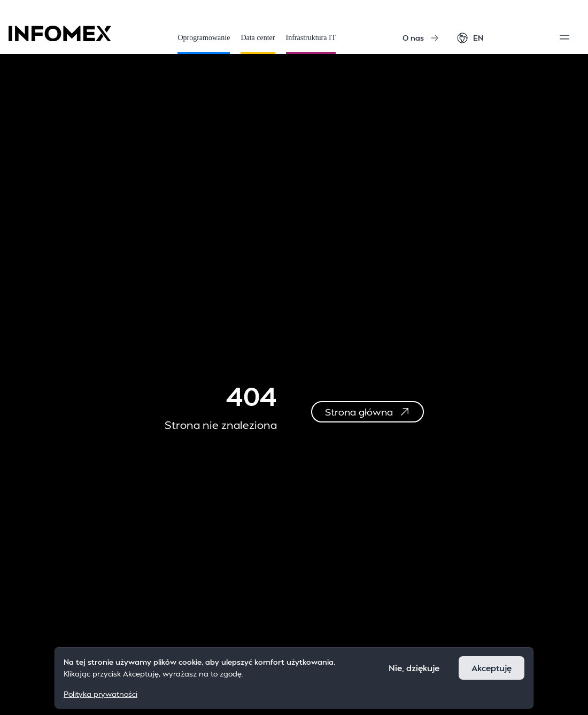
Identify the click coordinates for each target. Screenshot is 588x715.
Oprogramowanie (204, 44)
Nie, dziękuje (414, 668)
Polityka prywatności (100, 694)
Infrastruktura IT (311, 44)
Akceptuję (492, 668)
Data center (258, 44)
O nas (421, 38)
